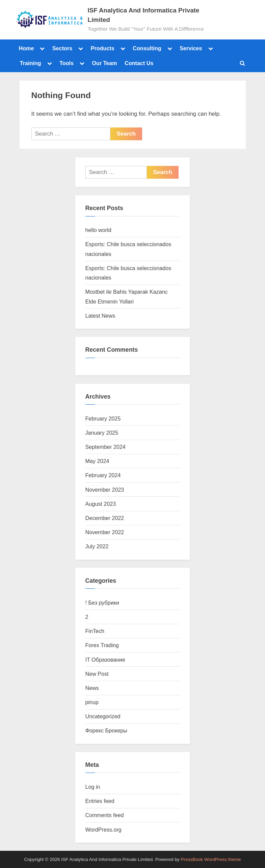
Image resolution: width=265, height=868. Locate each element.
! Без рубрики (102, 603)
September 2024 (105, 447)
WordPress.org (103, 830)
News (92, 688)
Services (191, 48)
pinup (92, 702)
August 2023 (101, 504)
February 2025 (103, 418)
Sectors (62, 48)
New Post (97, 674)
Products (103, 48)
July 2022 (97, 546)
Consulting (147, 48)
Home (26, 48)
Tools (67, 63)
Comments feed (105, 815)
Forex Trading (102, 645)
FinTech (95, 631)
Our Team (105, 63)
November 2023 (105, 490)
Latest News (100, 316)
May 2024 (97, 461)
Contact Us (139, 63)
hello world (98, 230)
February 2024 (103, 475)
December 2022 (105, 518)
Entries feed (100, 801)
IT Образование (105, 660)
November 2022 (105, 532)
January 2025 (102, 433)
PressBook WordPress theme (211, 859)
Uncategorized (103, 716)
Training (31, 63)
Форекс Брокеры (106, 730)
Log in (93, 787)
